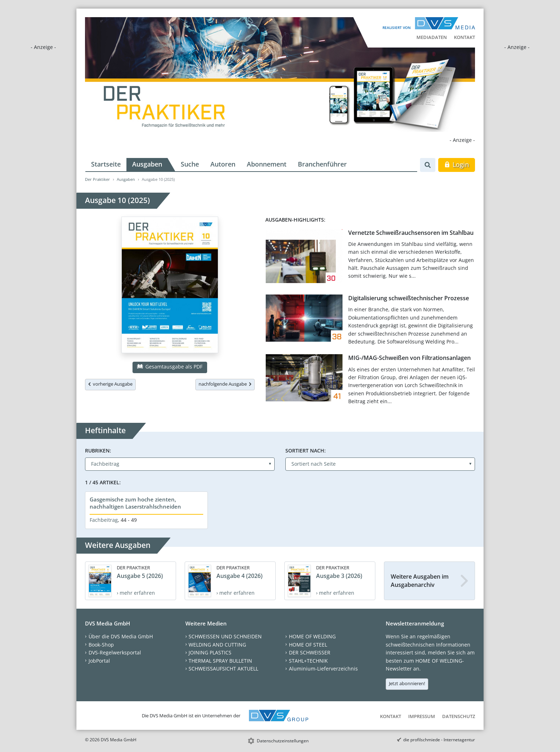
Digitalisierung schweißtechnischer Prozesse (409, 298)
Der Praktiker (97, 179)
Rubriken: (98, 451)
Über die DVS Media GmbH (121, 636)
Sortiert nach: (306, 451)
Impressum (422, 716)
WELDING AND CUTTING (217, 645)
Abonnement (267, 164)
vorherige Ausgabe (110, 384)
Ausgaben (147, 164)
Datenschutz (459, 716)
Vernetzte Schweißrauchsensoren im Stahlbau (411, 233)
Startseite (106, 164)
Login (457, 164)
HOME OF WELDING (312, 636)
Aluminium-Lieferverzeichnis (323, 669)
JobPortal (99, 661)
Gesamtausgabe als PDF (170, 367)
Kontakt (464, 37)
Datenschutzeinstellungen (283, 741)
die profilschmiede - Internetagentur (439, 740)
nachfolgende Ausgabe (225, 384)
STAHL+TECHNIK (308, 661)
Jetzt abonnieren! (407, 683)
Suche (190, 164)
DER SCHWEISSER (310, 652)
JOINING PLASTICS (210, 652)
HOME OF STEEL (308, 645)
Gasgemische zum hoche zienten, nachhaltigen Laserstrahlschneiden (135, 503)
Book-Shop (101, 645)
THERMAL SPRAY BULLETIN (220, 661)
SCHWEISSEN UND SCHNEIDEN (225, 636)
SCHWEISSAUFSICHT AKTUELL (223, 669)
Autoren (223, 164)
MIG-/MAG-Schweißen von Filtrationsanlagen (409, 358)
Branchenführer (322, 164)
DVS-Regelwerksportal (115, 652)
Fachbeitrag (104, 520)
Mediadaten (432, 37)
